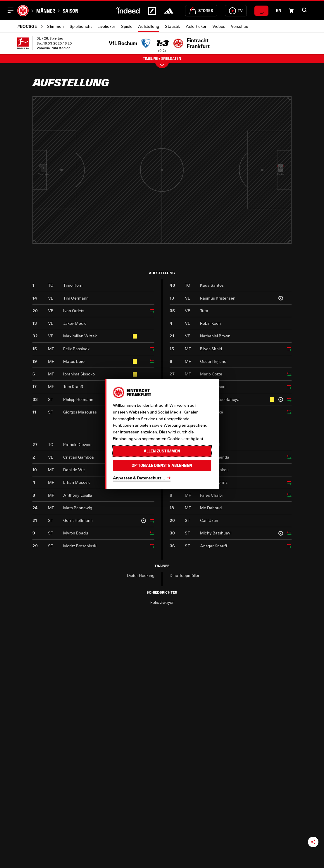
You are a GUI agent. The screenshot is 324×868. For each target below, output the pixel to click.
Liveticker (106, 26)
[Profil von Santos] (281, 168)
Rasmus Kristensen (218, 298)
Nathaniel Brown (215, 336)
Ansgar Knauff (214, 546)
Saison (70, 11)
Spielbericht (81, 26)
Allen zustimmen (162, 451)
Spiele (127, 26)
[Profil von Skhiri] (232, 151)
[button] (304, 10)
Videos (219, 26)
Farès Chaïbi (211, 495)
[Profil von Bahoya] (208, 202)
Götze (208, 145)
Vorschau (239, 26)
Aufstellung (149, 26)
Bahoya (208, 212)
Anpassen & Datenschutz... (139, 477)
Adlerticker (196, 26)
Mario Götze (211, 374)
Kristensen (256, 128)
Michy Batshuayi (216, 533)
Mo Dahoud (211, 508)
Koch (257, 195)
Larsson (208, 178)
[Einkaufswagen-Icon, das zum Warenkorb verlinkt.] (291, 11)
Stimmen (55, 26)
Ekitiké (184, 178)
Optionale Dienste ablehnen (162, 465)
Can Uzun (209, 520)
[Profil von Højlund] (232, 185)
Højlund (232, 195)
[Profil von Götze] (208, 135)
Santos (281, 178)
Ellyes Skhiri (211, 349)
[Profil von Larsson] (208, 168)
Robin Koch (210, 323)
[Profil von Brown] (256, 218)
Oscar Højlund (213, 361)
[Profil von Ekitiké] (184, 168)
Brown (256, 228)
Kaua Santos (212, 285)
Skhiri (232, 161)
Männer (46, 11)
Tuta (257, 161)
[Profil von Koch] (256, 185)
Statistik (173, 26)
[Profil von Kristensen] (256, 118)
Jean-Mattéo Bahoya (220, 399)
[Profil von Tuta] (256, 151)
